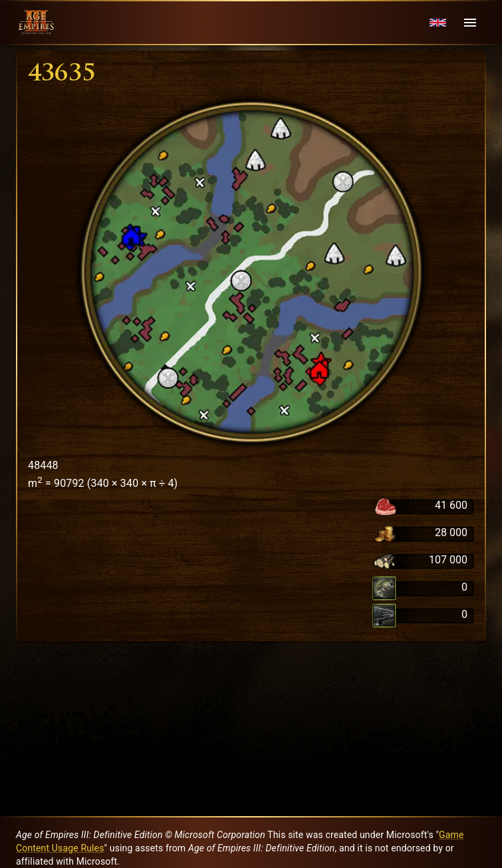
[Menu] (470, 23)
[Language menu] (438, 23)
